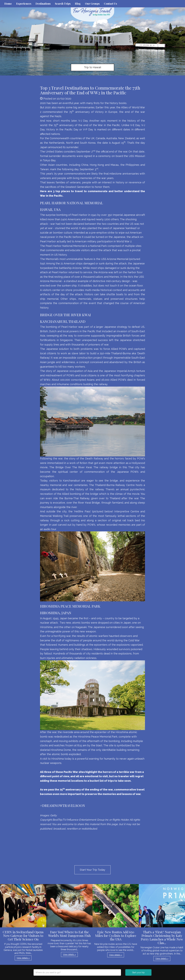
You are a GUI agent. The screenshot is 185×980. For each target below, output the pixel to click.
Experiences (24, 4)
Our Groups (92, 4)
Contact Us (110, 4)
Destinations (43, 4)
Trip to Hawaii (92, 67)
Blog (78, 4)
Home (8, 4)
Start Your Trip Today (92, 870)
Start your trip (138, 972)
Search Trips (63, 4)
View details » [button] (23, 958)
